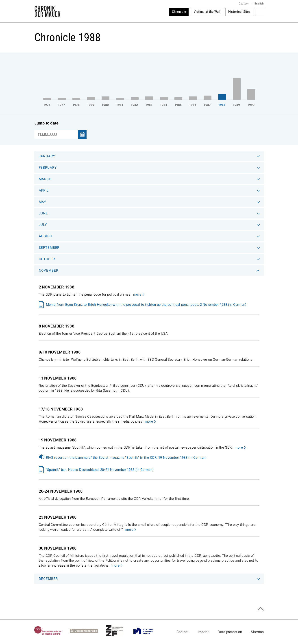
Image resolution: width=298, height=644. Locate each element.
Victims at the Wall (207, 12)
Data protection (230, 632)
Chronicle (179, 12)
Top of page (261, 609)
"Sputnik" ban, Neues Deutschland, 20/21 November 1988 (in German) (100, 470)
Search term (260, 12)
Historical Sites (239, 12)
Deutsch (244, 4)
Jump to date (47, 123)
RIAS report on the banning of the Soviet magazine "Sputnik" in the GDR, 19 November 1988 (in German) (126, 458)
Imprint (203, 632)
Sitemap (257, 632)
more (137, 295)
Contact (183, 632)
